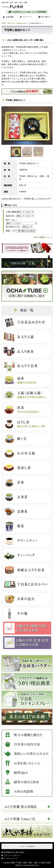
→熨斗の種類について (42, 237)
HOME (4, 23)
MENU (50, 5)
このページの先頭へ (27, 846)
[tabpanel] (27, 126)
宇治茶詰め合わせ (22, 23)
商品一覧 (11, 23)
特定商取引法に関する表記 (14, 852)
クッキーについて (11, 858)
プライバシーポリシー (12, 855)
